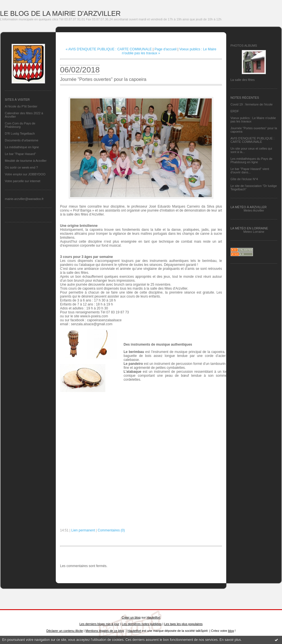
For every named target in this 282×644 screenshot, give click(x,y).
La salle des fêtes (243, 80)
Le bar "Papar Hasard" (20, 154)
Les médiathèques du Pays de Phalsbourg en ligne (251, 160)
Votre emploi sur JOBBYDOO (25, 174)
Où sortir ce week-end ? (21, 167)
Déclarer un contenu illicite (65, 631)
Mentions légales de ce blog (105, 631)
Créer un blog (131, 617)
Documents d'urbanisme (22, 140)
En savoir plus (230, 640)
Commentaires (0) (111, 530)
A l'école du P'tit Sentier (21, 106)
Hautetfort (153, 617)
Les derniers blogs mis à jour (100, 624)
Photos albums (244, 46)
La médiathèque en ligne (22, 147)
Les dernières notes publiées (142, 624)
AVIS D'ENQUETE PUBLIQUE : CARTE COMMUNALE (252, 140)
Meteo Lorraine (254, 232)
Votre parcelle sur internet (23, 181)
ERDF (235, 111)
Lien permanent (83, 530)
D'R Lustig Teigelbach (20, 133)
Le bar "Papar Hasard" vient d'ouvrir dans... (250, 171)
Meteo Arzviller (254, 210)
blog (231, 631)
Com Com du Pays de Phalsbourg (20, 125)
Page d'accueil (166, 49)
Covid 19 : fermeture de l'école (252, 104)
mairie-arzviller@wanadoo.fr (24, 199)
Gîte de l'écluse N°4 (244, 179)
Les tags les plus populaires (183, 624)
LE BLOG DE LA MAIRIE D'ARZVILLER (60, 13)
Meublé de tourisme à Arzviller (26, 161)
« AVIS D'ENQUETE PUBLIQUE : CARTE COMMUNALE (109, 49)
